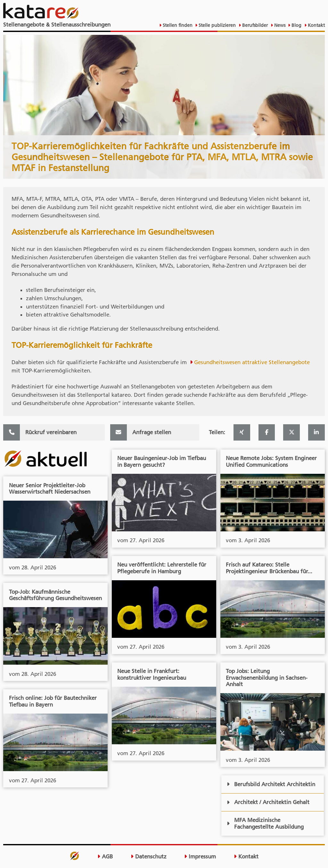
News (279, 25)
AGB (105, 856)
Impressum (200, 856)
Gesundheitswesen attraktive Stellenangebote (252, 362)
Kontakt (316, 25)
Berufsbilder (254, 25)
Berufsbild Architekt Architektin (271, 784)
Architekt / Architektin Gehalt (268, 802)
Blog (296, 25)
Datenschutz (149, 856)
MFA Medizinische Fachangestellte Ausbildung (265, 823)
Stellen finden (177, 25)
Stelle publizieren (217, 25)
